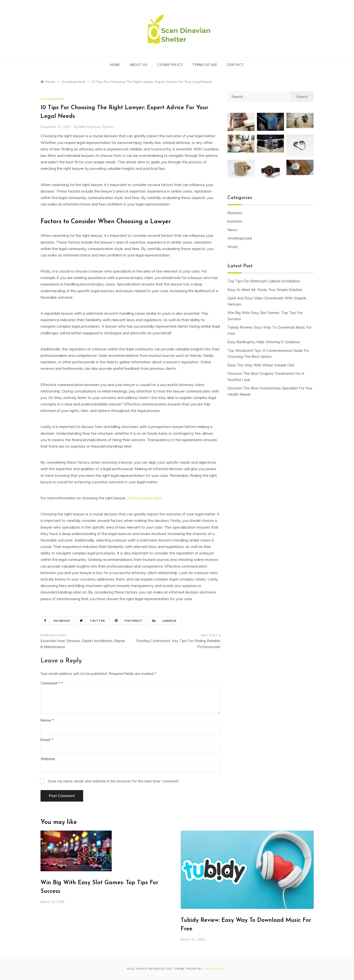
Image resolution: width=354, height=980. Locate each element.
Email (47, 740)
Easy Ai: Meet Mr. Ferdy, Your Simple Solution (265, 290)
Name (47, 720)
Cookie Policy (170, 65)
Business (235, 213)
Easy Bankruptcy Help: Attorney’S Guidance (264, 342)
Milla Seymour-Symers (96, 127)
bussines (235, 221)
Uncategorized (52, 99)
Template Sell (215, 969)
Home (115, 65)
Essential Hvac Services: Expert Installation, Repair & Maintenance (83, 644)
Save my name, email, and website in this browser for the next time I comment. (113, 781)
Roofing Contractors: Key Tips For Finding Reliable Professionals (178, 644)
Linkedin (163, 621)
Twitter (91, 621)
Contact (235, 65)
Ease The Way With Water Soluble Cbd (261, 365)
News (232, 230)
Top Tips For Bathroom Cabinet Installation (264, 281)
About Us (139, 65)
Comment (50, 683)
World (232, 247)
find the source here (144, 498)
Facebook (56, 621)
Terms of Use (205, 65)
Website (48, 759)
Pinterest (128, 621)
